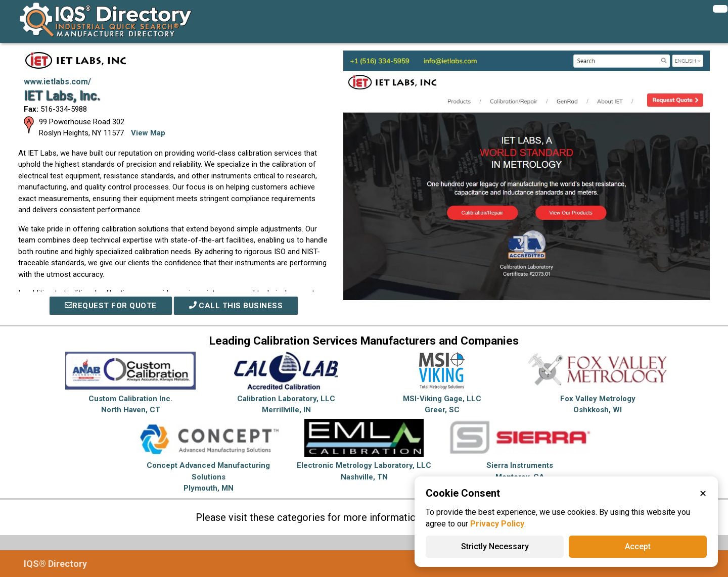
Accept (638, 546)
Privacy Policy (497, 524)
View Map (148, 133)
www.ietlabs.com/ (57, 82)
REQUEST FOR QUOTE (111, 306)
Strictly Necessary (495, 546)
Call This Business (236, 306)
